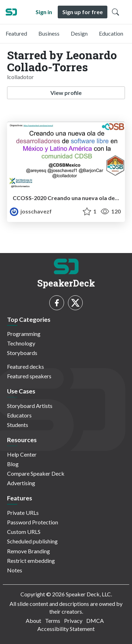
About (33, 621)
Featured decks (26, 366)
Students (18, 425)
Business (49, 33)
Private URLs (23, 513)
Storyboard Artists (30, 406)
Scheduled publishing (32, 541)
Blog (13, 464)
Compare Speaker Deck (36, 473)
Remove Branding (29, 551)
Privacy (73, 621)
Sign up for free (83, 12)
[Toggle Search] (115, 12)
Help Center (22, 454)
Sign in (44, 12)
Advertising (21, 483)
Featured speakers (29, 376)
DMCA (95, 621)
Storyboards (22, 353)
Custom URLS (24, 532)
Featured (16, 33)
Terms (53, 621)
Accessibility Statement (66, 629)
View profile (66, 93)
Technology (21, 343)
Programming (24, 334)
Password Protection (33, 522)
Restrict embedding (31, 561)
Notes (15, 570)
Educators (19, 415)
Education (111, 33)
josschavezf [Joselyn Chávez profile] (31, 211)
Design (79, 33)
